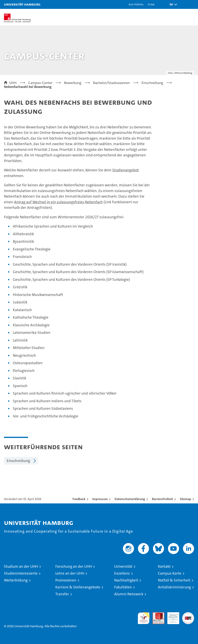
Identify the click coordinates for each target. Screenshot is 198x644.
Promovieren (66, 580)
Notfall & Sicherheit (174, 580)
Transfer (62, 594)
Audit (156, 614)
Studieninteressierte (21, 573)
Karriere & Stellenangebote (78, 587)
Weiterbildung (16, 580)
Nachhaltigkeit (126, 580)
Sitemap (185, 499)
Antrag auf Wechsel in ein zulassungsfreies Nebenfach (58, 202)
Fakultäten (123, 587)
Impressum (100, 499)
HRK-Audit (171, 616)
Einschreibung (18, 461)
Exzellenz (122, 573)
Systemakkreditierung (188, 614)
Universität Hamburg (22, 4)
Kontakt (164, 566)
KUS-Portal (136, 4)
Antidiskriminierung (174, 587)
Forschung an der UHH (74, 566)
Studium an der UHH (21, 566)
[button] (172, 4)
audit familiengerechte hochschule (144, 618)
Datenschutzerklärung (130, 499)
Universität (123, 566)
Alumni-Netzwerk (129, 594)
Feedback (79, 499)
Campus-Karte (170, 573)
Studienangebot (125, 170)
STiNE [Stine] (151, 4)
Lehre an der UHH (70, 573)
